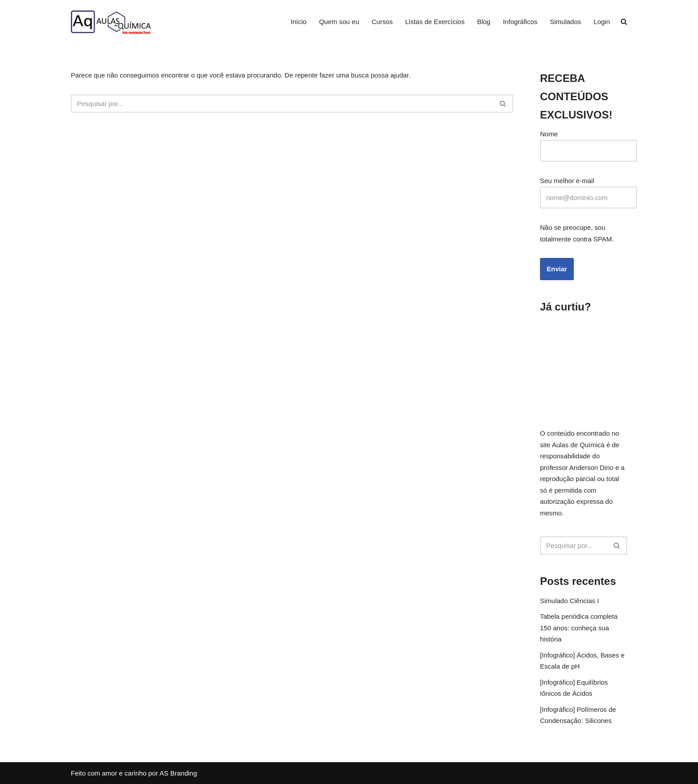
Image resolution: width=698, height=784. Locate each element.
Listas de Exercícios (435, 22)
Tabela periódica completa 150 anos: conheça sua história (579, 628)
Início (299, 22)
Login (602, 22)
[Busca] (282, 104)
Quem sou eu (339, 22)
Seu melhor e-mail (567, 181)
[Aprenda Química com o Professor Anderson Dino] (111, 21)
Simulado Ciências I (570, 601)
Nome (549, 134)
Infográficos (520, 22)
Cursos (382, 22)
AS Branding (178, 773)
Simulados (565, 22)
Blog (484, 22)
